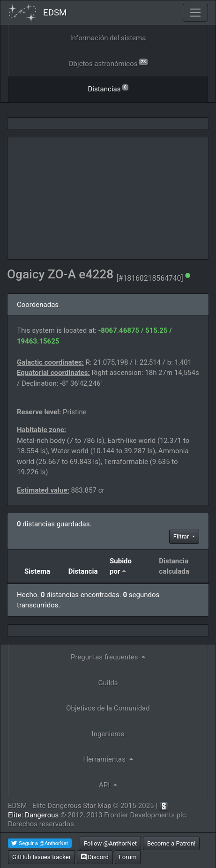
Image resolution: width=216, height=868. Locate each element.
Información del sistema (108, 38)
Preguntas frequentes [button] (105, 657)
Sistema (37, 571)
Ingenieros (108, 734)
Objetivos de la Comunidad (108, 708)
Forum (128, 857)
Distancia (83, 571)
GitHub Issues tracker (41, 857)
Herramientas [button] (105, 759)
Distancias (108, 88)
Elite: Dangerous (33, 815)
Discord (95, 857)
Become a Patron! (171, 843)
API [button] (105, 785)
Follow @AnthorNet (110, 843)
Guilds (108, 683)
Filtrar (182, 536)
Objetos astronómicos (108, 63)
